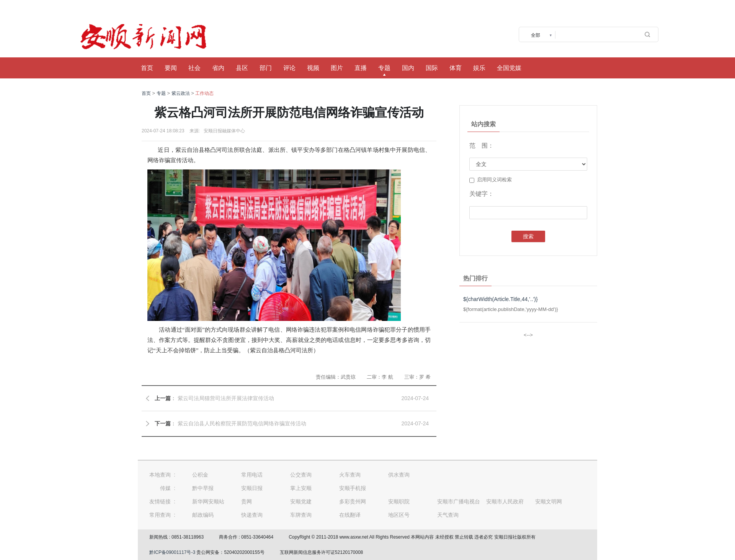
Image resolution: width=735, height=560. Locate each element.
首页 (147, 68)
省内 (218, 68)
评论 (289, 68)
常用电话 (252, 475)
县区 (242, 68)
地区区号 (399, 515)
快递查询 (252, 515)
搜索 (528, 236)
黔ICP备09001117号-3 (172, 552)
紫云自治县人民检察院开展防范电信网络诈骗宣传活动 (242, 423)
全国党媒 (509, 68)
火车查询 (350, 475)
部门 (266, 68)
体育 (456, 68)
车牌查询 (301, 515)
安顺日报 (252, 488)
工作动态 (204, 93)
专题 (384, 68)
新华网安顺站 (208, 501)
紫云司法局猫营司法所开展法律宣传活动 (226, 398)
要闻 (171, 68)
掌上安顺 (301, 488)
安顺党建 (301, 501)
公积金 (200, 475)
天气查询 (448, 515)
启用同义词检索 (491, 180)
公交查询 (301, 475)
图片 (337, 68)
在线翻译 (350, 515)
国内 (408, 68)
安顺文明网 (549, 501)
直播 (361, 68)
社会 (194, 68)
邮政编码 (203, 515)
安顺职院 (399, 501)
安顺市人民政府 (505, 501)
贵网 (247, 501)
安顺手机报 (353, 488)
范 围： (482, 146)
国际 (432, 68)
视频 (313, 68)
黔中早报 (203, 488)
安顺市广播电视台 (459, 501)
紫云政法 (181, 93)
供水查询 (399, 475)
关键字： (482, 194)
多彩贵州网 (353, 501)
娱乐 (479, 68)
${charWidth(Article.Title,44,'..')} (501, 299)
